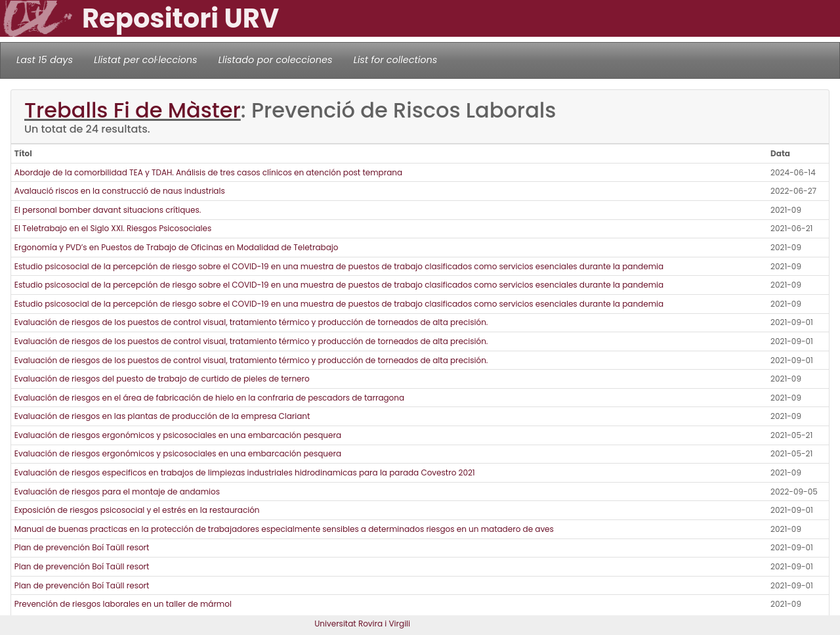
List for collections (395, 60)
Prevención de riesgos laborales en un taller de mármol (123, 604)
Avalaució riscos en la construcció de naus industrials (120, 191)
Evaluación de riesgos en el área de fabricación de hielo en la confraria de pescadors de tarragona (209, 398)
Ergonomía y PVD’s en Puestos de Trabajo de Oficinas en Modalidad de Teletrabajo (177, 247)
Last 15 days (45, 60)
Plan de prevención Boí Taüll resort (82, 547)
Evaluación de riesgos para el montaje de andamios (117, 492)
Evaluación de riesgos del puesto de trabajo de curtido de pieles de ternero (162, 379)
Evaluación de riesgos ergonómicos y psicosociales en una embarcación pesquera (178, 435)
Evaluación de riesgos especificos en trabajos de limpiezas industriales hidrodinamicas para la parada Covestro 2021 (245, 472)
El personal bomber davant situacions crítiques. (108, 210)
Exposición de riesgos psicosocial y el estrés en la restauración (137, 510)
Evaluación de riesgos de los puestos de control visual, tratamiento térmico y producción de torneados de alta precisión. (251, 322)
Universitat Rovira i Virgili (362, 624)
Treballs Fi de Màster (133, 110)
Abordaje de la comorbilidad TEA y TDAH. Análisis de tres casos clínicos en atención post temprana (208, 172)
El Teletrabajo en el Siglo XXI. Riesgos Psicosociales (113, 228)
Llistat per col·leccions (146, 60)
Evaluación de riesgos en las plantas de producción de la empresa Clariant (162, 416)
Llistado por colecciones (276, 60)
